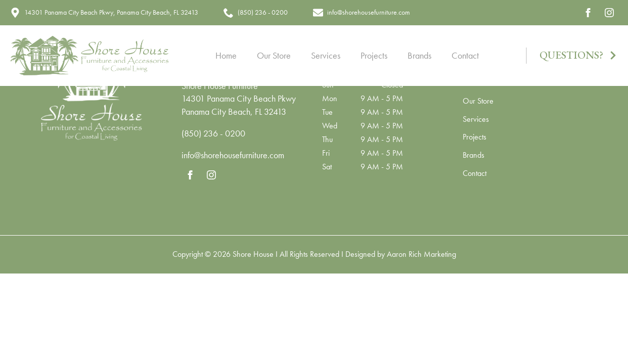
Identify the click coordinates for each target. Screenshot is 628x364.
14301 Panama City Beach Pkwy (239, 98)
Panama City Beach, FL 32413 (234, 111)
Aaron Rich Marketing (421, 254)
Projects (374, 55)
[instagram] (609, 13)
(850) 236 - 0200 (213, 133)
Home (226, 55)
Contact (465, 55)
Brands (419, 55)
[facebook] (588, 13)
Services (326, 55)
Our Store (274, 55)
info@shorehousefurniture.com (233, 155)
